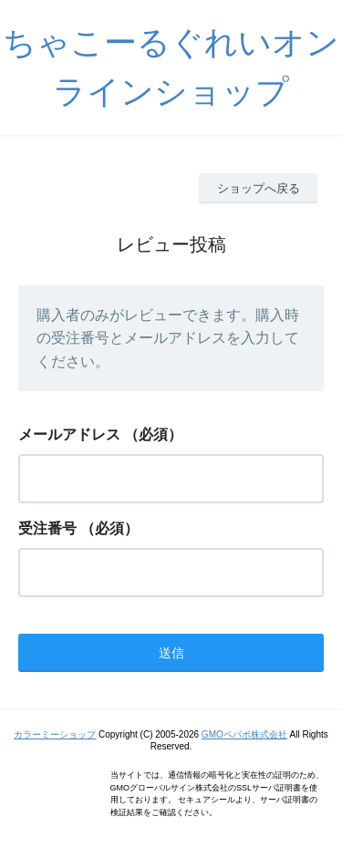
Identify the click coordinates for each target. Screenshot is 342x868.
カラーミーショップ (55, 734)
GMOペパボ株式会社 (244, 734)
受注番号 (47, 528)
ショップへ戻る (259, 188)
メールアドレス (69, 434)
